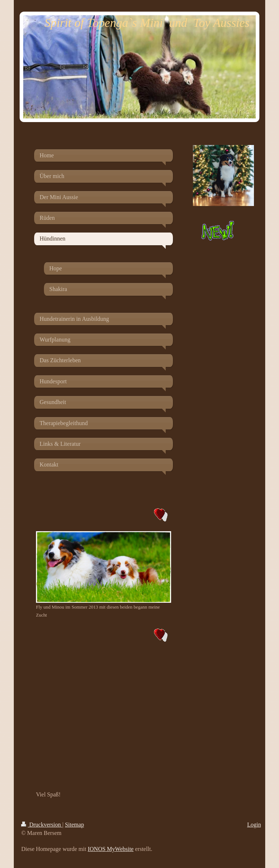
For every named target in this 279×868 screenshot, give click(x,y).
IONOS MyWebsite (110, 849)
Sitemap (74, 825)
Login (254, 825)
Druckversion (42, 825)
